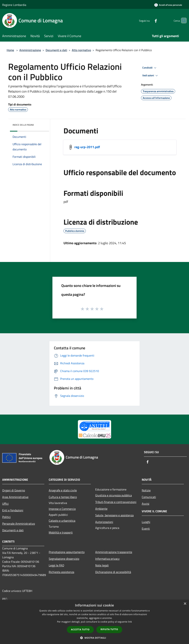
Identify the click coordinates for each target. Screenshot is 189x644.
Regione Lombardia (14, 5)
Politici (6, 517)
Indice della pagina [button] (23, 125)
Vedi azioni (151, 76)
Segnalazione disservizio (64, 559)
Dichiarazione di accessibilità (113, 572)
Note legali (102, 565)
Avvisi (146, 504)
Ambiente (101, 509)
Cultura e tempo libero (63, 497)
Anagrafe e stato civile (63, 490)
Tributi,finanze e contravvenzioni (116, 502)
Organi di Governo (14, 490)
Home (10, 50)
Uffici (5, 504)
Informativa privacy (107, 559)
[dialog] (94, 622)
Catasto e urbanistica (62, 521)
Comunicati (149, 497)
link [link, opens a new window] (130, 622)
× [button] (185, 604)
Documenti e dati (56, 50)
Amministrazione (30, 50)
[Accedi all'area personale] (168, 5)
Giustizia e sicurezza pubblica (114, 495)
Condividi (150, 68)
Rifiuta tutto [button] (109, 629)
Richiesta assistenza (61, 572)
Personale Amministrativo (19, 524)
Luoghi (146, 522)
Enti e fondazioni (13, 510)
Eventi (146, 529)
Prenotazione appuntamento (67, 552)
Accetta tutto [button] (80, 629)
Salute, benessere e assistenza (114, 515)
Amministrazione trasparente (114, 552)
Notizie (146, 490)
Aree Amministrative (15, 497)
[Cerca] (182, 21)
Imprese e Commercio (62, 509)
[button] (94, 638)
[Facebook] (150, 20)
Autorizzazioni (104, 522)
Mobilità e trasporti (61, 532)
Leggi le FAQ (56, 565)
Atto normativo (81, 50)
